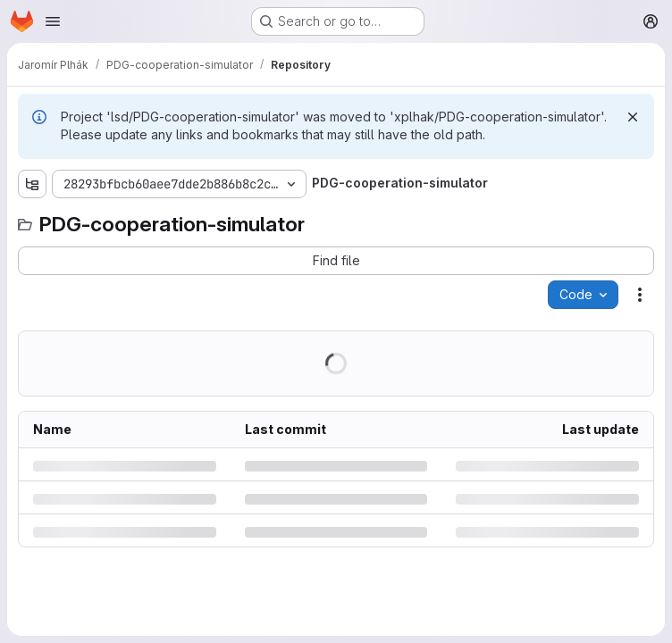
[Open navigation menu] (53, 21)
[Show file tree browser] (32, 184)
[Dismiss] (633, 117)
